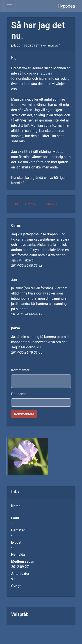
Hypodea (66, 6)
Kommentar (20, 370)
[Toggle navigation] (10, 6)
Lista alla (51, 204)
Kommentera (24, 414)
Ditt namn (19, 394)
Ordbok (31, 204)
